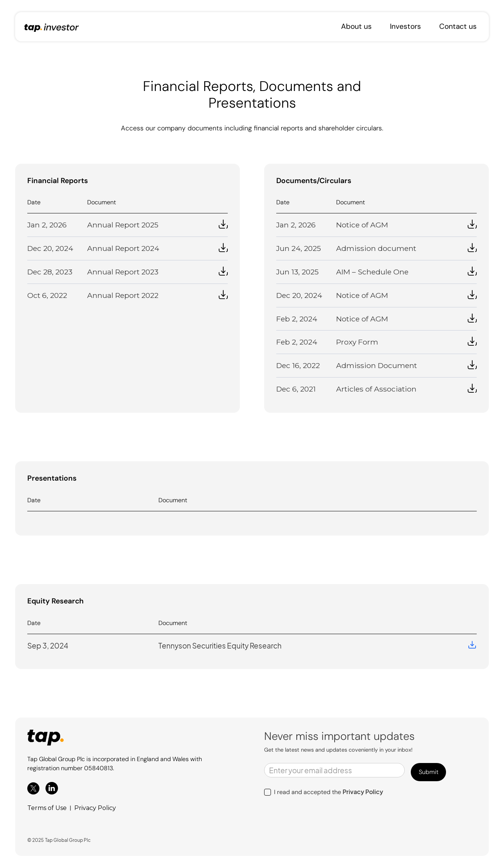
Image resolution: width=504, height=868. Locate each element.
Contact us (458, 26)
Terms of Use (47, 808)
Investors (405, 26)
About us (356, 26)
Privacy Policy (95, 808)
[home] (52, 27)
